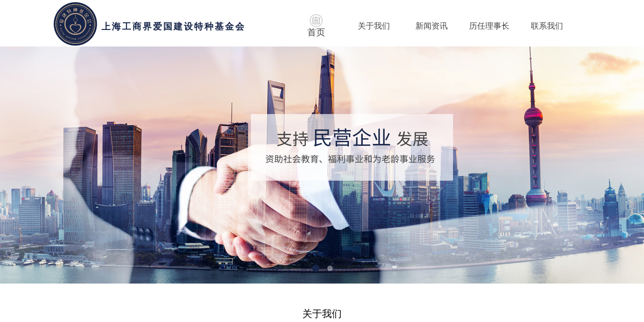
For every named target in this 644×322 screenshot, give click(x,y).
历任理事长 (489, 26)
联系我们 (547, 26)
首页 (316, 32)
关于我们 (374, 26)
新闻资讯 (432, 26)
